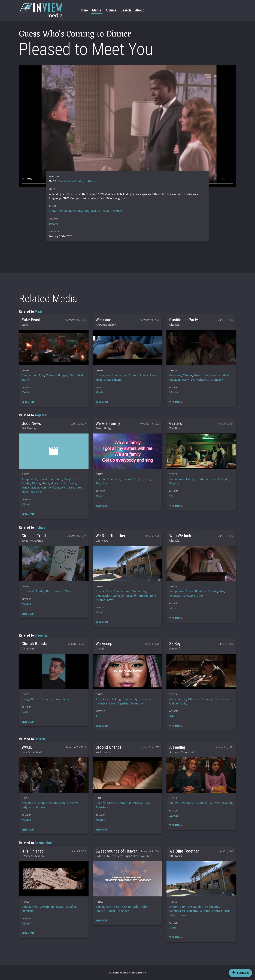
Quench (100, 911)
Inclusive (101, 704)
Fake (41, 376)
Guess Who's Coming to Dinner (77, 182)
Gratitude (203, 479)
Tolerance (188, 596)
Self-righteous (200, 380)
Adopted (27, 479)
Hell (135, 907)
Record (71, 488)
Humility (200, 592)
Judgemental (213, 376)
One (44, 488)
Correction (55, 479)
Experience (188, 803)
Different (194, 700)
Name (25, 488)
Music (99, 496)
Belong (116, 700)
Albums (111, 10)
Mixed (26, 505)
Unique (174, 704)
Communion (68, 211)
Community (29, 376)
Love (153, 376)
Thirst (111, 911)
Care (109, 592)
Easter (60, 907)
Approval (41, 479)
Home (84, 10)
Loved (72, 484)
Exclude (131, 596)
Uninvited (217, 380)
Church (54, 211)
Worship (227, 803)
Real (80, 376)
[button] (54, 347)
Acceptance (103, 376)
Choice (112, 803)
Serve (66, 700)
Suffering (28, 911)
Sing (137, 479)
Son (80, 488)
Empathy (119, 596)
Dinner (133, 376)
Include (96, 211)
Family (144, 376)
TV (171, 496)
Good (46, 484)
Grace (55, 484)
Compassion (103, 596)
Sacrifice (71, 907)
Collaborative (178, 700)
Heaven (126, 907)
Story (25, 492)
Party (185, 380)
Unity (200, 596)
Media (97, 10)
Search (126, 10)
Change (100, 803)
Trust (68, 592)
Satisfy (26, 380)
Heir (49, 592)
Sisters (146, 479)
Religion (175, 596)
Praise (144, 907)
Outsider (175, 380)
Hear (116, 907)
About (139, 10)
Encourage (136, 803)
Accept (100, 592)
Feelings (202, 803)
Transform (102, 807)
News (99, 613)
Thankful (224, 479)
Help (63, 484)
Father (36, 484)
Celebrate (175, 376)
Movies (53, 224)
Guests (198, 376)
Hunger (63, 376)
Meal (106, 211)
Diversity (84, 211)
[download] (240, 973)
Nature (35, 488)
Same (225, 700)
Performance (57, 488)
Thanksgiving (113, 380)
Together (117, 211)
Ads (98, 716)
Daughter (70, 479)
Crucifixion (47, 907)
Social (25, 712)
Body (25, 700)
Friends (51, 376)
